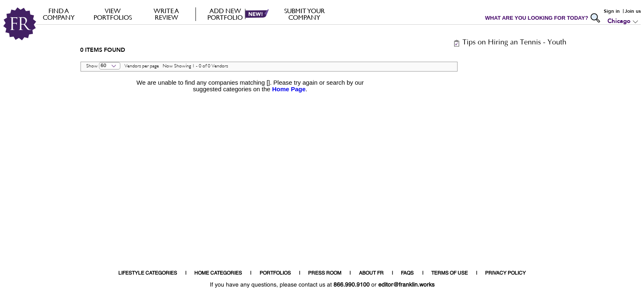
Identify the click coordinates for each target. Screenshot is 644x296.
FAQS (407, 273)
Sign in (612, 11)
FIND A (59, 14)
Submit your (305, 14)
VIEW (113, 14)
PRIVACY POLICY (505, 273)
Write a (167, 14)
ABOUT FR (371, 273)
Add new (225, 14)
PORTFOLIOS (275, 273)
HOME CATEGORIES (218, 273)
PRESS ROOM (325, 273)
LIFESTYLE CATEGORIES (148, 273)
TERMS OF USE (450, 273)
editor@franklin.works (406, 285)
